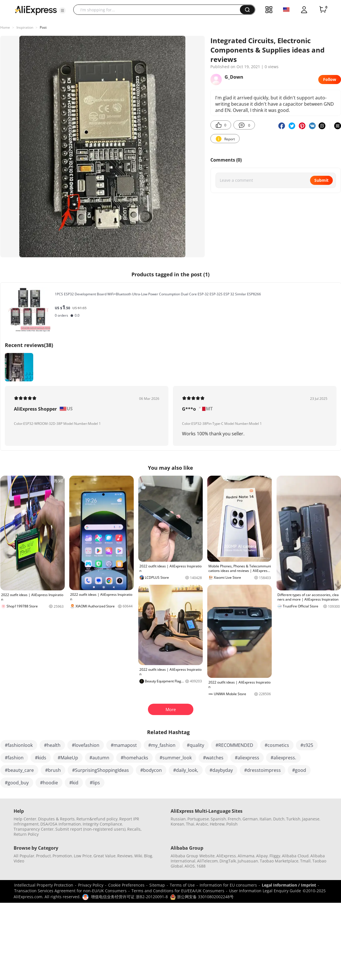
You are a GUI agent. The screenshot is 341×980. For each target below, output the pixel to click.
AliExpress (226, 856)
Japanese (311, 819)
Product (43, 856)
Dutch (279, 819)
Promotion (62, 856)
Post (43, 27)
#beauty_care (19, 770)
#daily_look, (186, 770)
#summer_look (176, 758)
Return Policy (26, 834)
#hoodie (49, 783)
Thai (190, 824)
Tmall (305, 861)
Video (19, 861)
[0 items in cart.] (323, 10)
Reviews (125, 856)
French (234, 819)
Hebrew (217, 824)
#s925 (307, 745)
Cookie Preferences (126, 885)
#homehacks (134, 758)
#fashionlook (19, 745)
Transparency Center (34, 829)
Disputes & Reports (56, 819)
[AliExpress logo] (36, 10)
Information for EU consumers (228, 885)
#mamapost (124, 745)
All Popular (24, 856)
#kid (74, 783)
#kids (41, 758)
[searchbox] (159, 10)
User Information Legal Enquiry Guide (265, 891)
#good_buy (17, 783)
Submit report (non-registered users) (90, 829)
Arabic (202, 824)
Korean (177, 824)
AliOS (190, 866)
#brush (53, 770)
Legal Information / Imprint (289, 885)
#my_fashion (162, 745)
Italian (265, 819)
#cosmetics (277, 745)
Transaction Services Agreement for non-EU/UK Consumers (70, 891)
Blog (148, 856)
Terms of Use (182, 885)
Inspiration (25, 27)
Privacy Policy (91, 885)
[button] (62, 11)
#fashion (14, 758)
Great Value (104, 856)
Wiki (138, 856)
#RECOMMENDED (234, 745)
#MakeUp (68, 758)
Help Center (25, 819)
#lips (95, 783)
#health (52, 745)
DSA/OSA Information (61, 824)
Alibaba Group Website (193, 856)
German (250, 819)
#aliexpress (247, 758)
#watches (213, 758)
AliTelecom (207, 861)
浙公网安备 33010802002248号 (202, 897)
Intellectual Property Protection (44, 885)
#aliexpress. (283, 758)
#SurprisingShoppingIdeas (101, 770)
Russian (178, 819)
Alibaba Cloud (295, 856)
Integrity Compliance (102, 824)
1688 (201, 866)
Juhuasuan (248, 861)
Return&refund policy (97, 819)
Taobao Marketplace (279, 861)
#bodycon (151, 770)
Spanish (218, 819)
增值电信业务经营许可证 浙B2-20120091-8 (129, 897)
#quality (195, 745)
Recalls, (134, 829)
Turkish (293, 819)
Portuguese (198, 819)
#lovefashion (86, 745)
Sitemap (157, 885)
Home (5, 27)
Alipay (262, 856)
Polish (232, 824)
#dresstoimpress (262, 770)
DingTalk (228, 861)
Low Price (83, 856)
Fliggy (275, 856)
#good (299, 770)
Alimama (246, 856)
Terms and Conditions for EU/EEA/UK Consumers (178, 891)
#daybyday (221, 770)
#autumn (99, 758)
